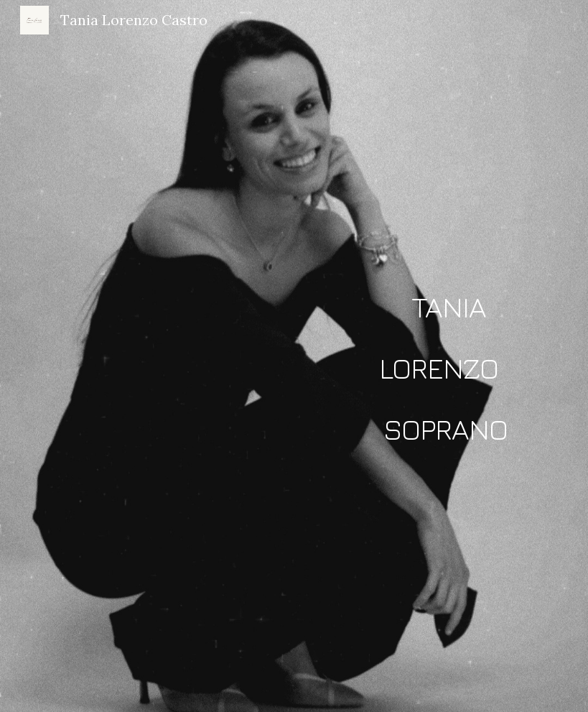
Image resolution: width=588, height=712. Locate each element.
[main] (445, 356)
